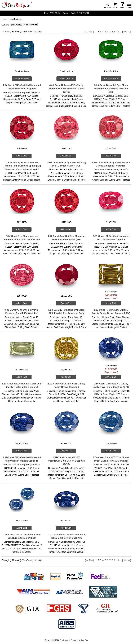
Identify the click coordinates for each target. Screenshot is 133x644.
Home (4, 19)
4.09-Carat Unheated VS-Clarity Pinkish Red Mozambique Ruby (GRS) (66, 89)
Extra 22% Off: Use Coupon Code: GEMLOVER (66, 13)
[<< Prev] (89, 32)
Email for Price (22, 78)
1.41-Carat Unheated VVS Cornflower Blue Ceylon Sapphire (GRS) (66, 461)
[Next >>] (127, 32)
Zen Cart (85, 640)
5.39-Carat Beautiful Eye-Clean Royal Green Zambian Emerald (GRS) (111, 89)
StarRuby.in (65, 640)
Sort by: (5, 25)
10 (118, 32)
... (120, 32)
